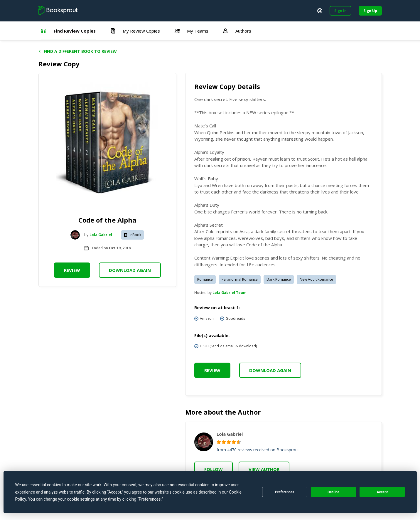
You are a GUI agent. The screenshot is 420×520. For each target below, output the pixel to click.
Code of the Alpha (107, 220)
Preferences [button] (150, 499)
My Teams (192, 31)
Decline (333, 492)
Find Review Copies (69, 31)
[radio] (219, 442)
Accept (382, 492)
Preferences (285, 492)
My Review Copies (135, 31)
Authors (237, 31)
